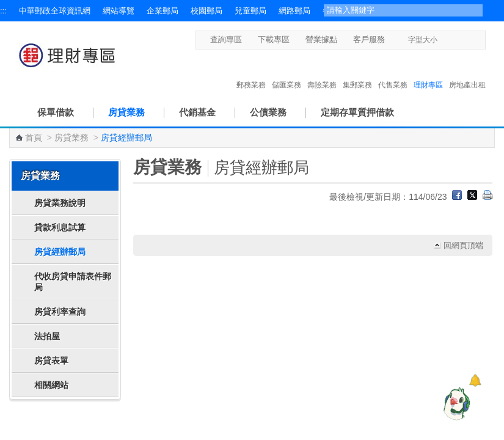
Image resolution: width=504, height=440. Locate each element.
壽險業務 (322, 72)
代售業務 (393, 72)
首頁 (34, 137)
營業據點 (321, 39)
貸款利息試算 (60, 227)
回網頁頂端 (463, 245)
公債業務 (268, 112)
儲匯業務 (287, 72)
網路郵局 (294, 11)
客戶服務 (369, 39)
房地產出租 (467, 72)
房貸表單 (51, 361)
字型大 (468, 39)
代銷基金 (197, 112)
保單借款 (56, 112)
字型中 (457, 39)
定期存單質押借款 (357, 112)
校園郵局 (206, 11)
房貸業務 (126, 112)
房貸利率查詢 (60, 312)
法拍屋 (47, 336)
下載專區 (274, 39)
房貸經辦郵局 (60, 252)
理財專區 (428, 72)
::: (3, 11)
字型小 (445, 39)
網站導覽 (119, 11)
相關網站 (51, 385)
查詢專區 (226, 39)
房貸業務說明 (60, 203)
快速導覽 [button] (36, 424)
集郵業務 (357, 72)
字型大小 (423, 40)
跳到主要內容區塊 (6, 6)
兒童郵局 (250, 11)
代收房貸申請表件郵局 (73, 282)
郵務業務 (251, 72)
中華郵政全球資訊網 (55, 11)
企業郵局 (163, 11)
